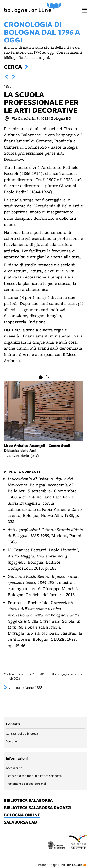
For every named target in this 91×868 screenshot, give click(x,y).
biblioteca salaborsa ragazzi (38, 808)
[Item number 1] (41, 377)
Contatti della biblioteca (22, 733)
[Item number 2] (47, 377)
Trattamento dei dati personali (26, 784)
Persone (11, 741)
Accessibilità (14, 768)
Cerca (13, 67)
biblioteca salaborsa (28, 801)
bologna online (22, 815)
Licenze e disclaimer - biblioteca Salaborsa (34, 776)
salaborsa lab (20, 822)
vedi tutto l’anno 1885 (26, 687)
